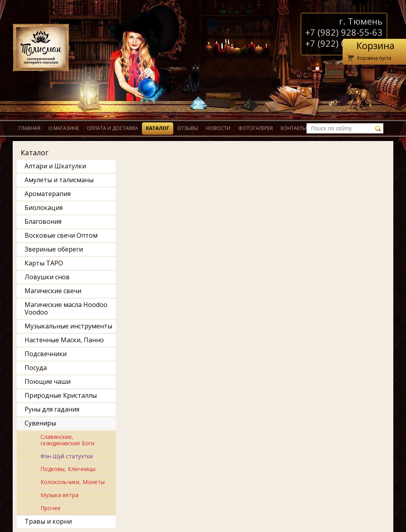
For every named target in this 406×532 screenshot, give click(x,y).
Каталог (158, 128)
